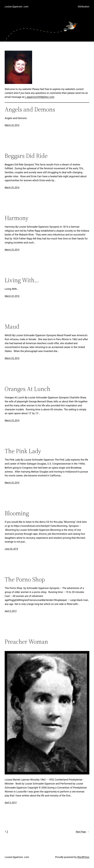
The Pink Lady (23, 451)
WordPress (83, 857)
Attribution (83, 7)
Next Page (83, 832)
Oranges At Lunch (28, 389)
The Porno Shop (25, 580)
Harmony (17, 218)
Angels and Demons (30, 109)
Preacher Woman (26, 642)
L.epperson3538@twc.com (40, 97)
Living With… (22, 280)
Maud (12, 327)
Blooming (17, 513)
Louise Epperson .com (17, 7)
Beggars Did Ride (26, 156)
